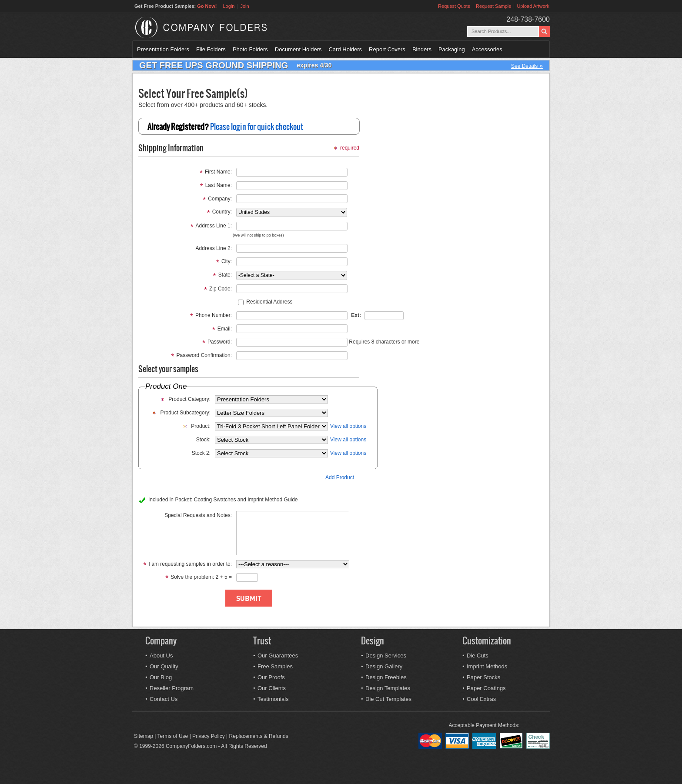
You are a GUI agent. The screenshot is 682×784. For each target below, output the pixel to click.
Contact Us (164, 699)
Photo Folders (250, 49)
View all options (348, 426)
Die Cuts (478, 656)
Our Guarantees (278, 656)
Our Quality (164, 666)
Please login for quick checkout (257, 127)
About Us (161, 656)
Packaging (452, 49)
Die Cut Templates (388, 699)
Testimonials (273, 699)
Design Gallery (384, 666)
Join (244, 6)
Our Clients (272, 688)
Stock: (203, 440)
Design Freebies (386, 677)
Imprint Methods (487, 666)
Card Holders (345, 49)
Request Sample (493, 6)
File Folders (211, 49)
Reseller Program (172, 688)
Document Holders (298, 49)
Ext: (356, 315)
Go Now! (207, 6)
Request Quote (454, 6)
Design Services (386, 656)
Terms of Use (173, 736)
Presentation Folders (163, 49)
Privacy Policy (209, 736)
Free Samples (275, 666)
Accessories (487, 49)
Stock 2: (201, 453)
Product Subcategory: (186, 413)
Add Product (340, 477)
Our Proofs (271, 677)
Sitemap (144, 736)
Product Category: (189, 399)
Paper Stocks (483, 677)
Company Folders (224, 27)
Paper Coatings (486, 688)
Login (229, 6)
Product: (201, 426)
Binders (422, 49)
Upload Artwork (533, 6)
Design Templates (388, 688)
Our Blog (161, 677)
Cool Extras (481, 699)
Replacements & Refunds (259, 736)
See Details (527, 65)
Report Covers (387, 49)
